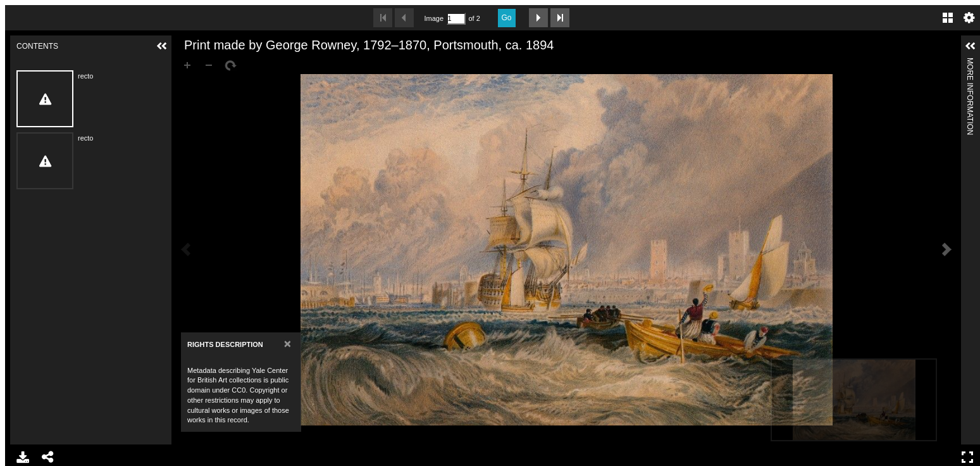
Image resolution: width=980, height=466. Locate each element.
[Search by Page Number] (456, 19)
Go (507, 18)
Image (434, 18)
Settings (969, 18)
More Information (970, 63)
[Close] (288, 343)
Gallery (948, 18)
